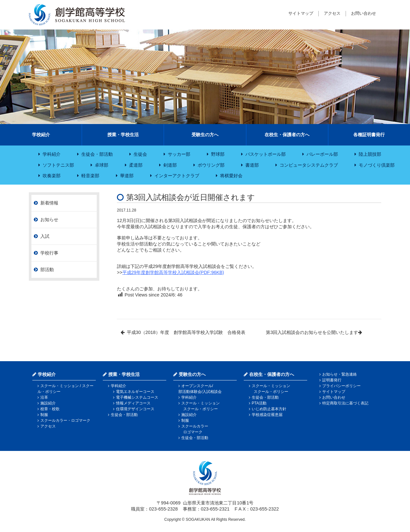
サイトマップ (301, 13)
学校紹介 (41, 135)
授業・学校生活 (123, 135)
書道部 (252, 165)
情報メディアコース (133, 403)
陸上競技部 (370, 154)
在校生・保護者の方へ (287, 135)
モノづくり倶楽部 (377, 165)
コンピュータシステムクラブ (309, 165)
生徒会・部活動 (97, 154)
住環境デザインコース (135, 409)
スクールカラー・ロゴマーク (65, 420)
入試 (45, 236)
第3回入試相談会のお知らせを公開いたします (312, 332)
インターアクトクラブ (177, 176)
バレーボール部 (322, 154)
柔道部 (136, 165)
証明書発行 (332, 380)
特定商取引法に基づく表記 (345, 403)
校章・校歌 (50, 409)
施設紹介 (48, 403)
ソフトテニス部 (58, 165)
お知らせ (49, 220)
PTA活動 (259, 403)
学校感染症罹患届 (267, 415)
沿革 (44, 397)
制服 (44, 415)
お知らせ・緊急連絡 (340, 374)
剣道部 (170, 165)
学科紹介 (52, 154)
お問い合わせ (364, 13)
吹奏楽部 (52, 176)
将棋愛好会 (231, 176)
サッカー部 (179, 154)
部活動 (47, 270)
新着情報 (49, 203)
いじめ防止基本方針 (269, 409)
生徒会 (140, 154)
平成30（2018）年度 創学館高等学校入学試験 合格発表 (186, 332)
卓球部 (102, 165)
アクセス (332, 13)
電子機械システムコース (137, 397)
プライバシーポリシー (341, 386)
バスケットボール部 (266, 154)
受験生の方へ (205, 135)
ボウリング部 (211, 165)
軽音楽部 (90, 176)
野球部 (218, 154)
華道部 (127, 176)
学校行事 (49, 253)
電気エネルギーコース (135, 392)
